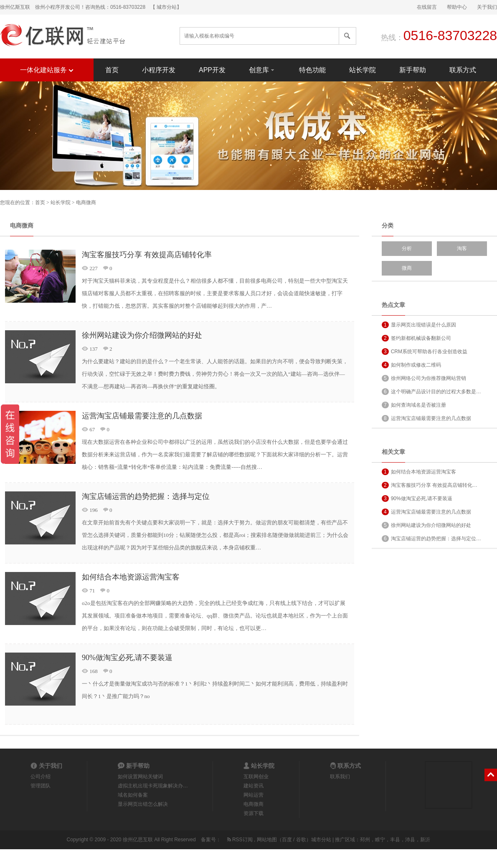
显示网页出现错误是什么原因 (419, 325)
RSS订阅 (239, 840)
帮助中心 (457, 7)
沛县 (410, 840)
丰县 (395, 840)
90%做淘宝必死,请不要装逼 (127, 658)
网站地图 (267, 840)
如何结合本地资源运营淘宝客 (131, 577)
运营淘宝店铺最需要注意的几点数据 (142, 416)
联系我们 (340, 777)
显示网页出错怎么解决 (143, 804)
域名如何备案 (133, 795)
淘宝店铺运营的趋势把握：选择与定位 (146, 496)
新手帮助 (413, 70)
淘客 (462, 248)
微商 (407, 268)
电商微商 (86, 202)
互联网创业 (256, 777)
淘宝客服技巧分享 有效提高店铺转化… (430, 485)
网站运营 (254, 795)
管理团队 (41, 786)
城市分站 (321, 840)
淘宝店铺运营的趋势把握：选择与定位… (431, 539)
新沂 (425, 840)
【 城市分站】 (166, 7)
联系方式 (463, 70)
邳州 (365, 840)
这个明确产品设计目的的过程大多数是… (431, 392)
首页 (112, 70)
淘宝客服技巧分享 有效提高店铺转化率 (147, 255)
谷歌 (301, 840)
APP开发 (212, 70)
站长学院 (363, 70)
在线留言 (427, 7)
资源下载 (254, 813)
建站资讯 (254, 786)
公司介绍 (41, 777)
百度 (287, 840)
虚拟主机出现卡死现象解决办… (153, 786)
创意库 (262, 70)
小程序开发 (159, 70)
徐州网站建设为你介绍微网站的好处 (142, 335)
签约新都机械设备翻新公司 (416, 338)
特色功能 (312, 70)
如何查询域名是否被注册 (414, 405)
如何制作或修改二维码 (411, 365)
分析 (407, 248)
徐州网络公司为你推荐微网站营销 (424, 378)
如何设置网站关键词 (140, 777)
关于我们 (487, 7)
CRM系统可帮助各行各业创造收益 (425, 352)
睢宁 (380, 840)
